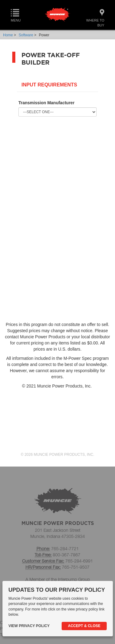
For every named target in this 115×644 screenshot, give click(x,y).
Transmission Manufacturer (46, 103)
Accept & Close (84, 626)
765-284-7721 (65, 549)
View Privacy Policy (29, 626)
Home (8, 35)
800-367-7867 (67, 555)
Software (26, 35)
